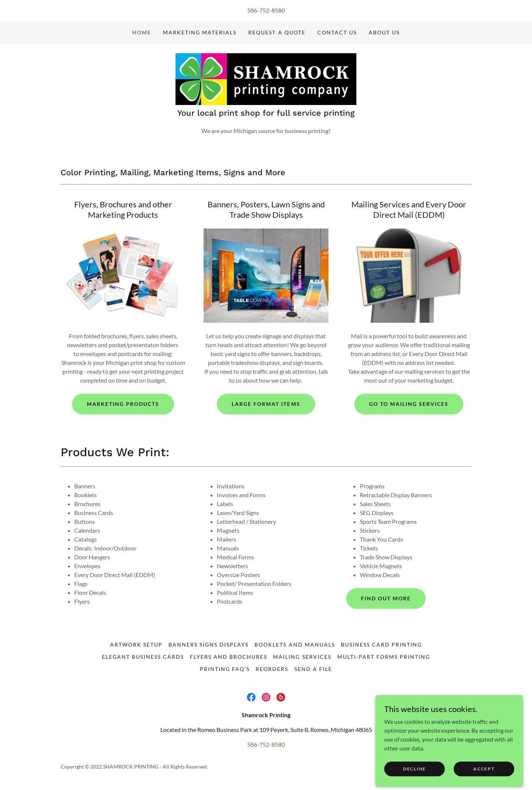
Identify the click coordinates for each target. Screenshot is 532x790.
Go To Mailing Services (409, 404)
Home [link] (142, 32)
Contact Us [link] (337, 32)
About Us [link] (384, 32)
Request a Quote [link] (277, 32)
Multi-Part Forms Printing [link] (384, 657)
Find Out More (386, 598)
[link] (266, 78)
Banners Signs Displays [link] (209, 645)
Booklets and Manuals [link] (295, 645)
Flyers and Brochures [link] (229, 657)
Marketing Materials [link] (200, 32)
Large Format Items (266, 404)
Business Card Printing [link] (381, 645)
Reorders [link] (272, 669)
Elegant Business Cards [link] (143, 657)
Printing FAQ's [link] (225, 669)
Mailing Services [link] (302, 657)
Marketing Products (123, 404)
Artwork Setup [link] (136, 645)
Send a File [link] (313, 669)
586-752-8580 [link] (266, 10)
